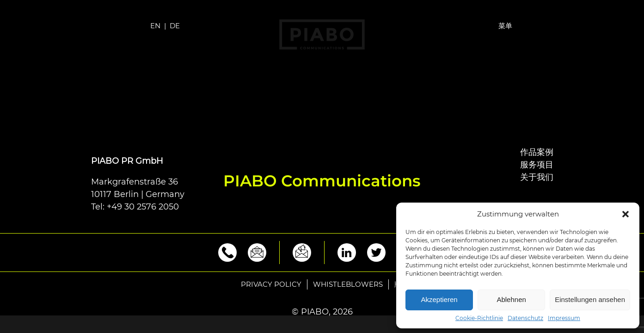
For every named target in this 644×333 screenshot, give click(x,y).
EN (155, 26)
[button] (626, 214)
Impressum (564, 318)
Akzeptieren (439, 299)
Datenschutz (525, 318)
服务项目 (537, 165)
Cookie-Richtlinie (479, 318)
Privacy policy (271, 284)
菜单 (505, 26)
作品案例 (537, 152)
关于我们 (537, 177)
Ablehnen (511, 299)
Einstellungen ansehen (590, 299)
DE (175, 26)
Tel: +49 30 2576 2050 (135, 207)
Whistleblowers (348, 284)
